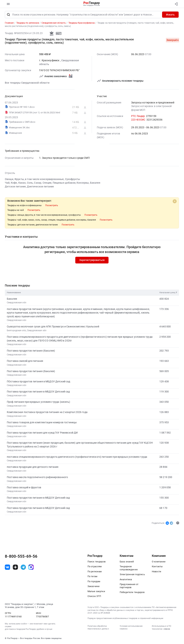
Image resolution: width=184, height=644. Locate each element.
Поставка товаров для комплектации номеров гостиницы (42, 423)
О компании (159, 562)
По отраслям (95, 567)
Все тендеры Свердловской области (27, 83)
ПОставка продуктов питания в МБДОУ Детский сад (39, 382)
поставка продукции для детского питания (33, 467)
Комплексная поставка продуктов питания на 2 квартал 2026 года (47, 412)
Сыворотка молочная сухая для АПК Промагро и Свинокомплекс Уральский (53, 327)
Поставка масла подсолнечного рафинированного (37, 478)
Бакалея (12, 299)
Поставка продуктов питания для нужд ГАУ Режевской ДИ (42, 433)
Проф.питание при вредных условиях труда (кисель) (38, 402)
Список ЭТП (94, 597)
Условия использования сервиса (131, 628)
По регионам (95, 572)
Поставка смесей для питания (25, 361)
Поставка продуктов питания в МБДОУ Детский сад (38, 392)
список (167, 629)
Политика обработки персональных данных (98, 628)
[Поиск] (8, 15)
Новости (157, 572)
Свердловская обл (17, 303)
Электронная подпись (132, 575)
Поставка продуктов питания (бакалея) (31, 351)
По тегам (92, 577)
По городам (94, 582)
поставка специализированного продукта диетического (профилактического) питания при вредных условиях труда (77, 457)
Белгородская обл (16, 331)
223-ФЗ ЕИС (138, 120)
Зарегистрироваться (92, 261)
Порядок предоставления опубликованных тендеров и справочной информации (125, 619)
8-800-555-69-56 (21, 557)
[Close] (175, 202)
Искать (170, 15)
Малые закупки (96, 592)
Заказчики (94, 587)
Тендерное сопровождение (129, 568)
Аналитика (126, 580)
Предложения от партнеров (129, 586)
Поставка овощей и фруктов (24, 488)
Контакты (157, 567)
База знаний (127, 562)
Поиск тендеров (96, 562)
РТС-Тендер (138, 116)
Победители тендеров (132, 593)
